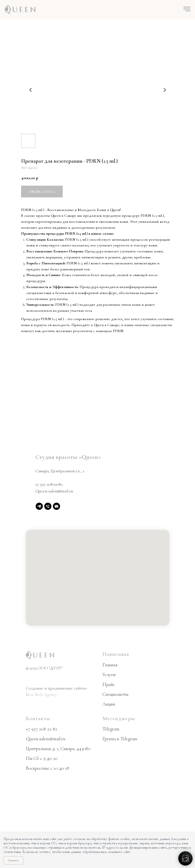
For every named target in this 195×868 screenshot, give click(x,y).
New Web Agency (41, 695)
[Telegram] (39, 506)
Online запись (42, 192)
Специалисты (115, 694)
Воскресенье (38, 768)
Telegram (111, 729)
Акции (109, 704)
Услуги (109, 675)
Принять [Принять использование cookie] (13, 860)
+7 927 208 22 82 (42, 729)
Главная (110, 665)
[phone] (48, 506)
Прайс (109, 684)
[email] (56, 506)
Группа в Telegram (120, 739)
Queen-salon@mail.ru (54, 491)
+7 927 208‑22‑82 (49, 484)
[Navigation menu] (187, 9)
